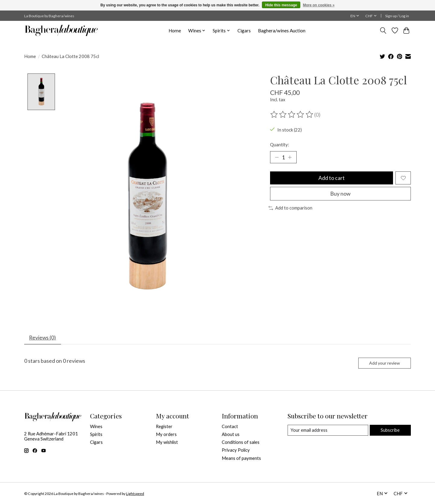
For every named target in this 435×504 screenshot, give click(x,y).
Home (175, 31)
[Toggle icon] (383, 31)
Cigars (244, 31)
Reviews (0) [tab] (43, 338)
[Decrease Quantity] (277, 157)
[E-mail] (328, 431)
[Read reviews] (292, 115)
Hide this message (281, 5)
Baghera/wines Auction (282, 31)
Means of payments (241, 458)
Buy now (340, 194)
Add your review (384, 363)
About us (231, 435)
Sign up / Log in (397, 16)
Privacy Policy (236, 451)
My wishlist (167, 442)
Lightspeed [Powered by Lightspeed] (135, 494)
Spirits (96, 435)
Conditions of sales (241, 442)
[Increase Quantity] (290, 157)
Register (164, 427)
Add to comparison (290, 208)
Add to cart (332, 178)
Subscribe (390, 431)
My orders (166, 435)
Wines (96, 427)
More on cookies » (319, 5)
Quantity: (280, 145)
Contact (230, 427)
